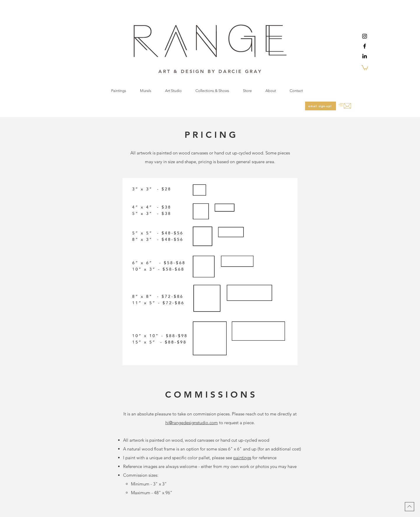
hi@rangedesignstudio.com (192, 423)
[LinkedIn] (365, 56)
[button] (365, 67)
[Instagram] (365, 36)
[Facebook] (365, 46)
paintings (242, 458)
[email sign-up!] (321, 106)
